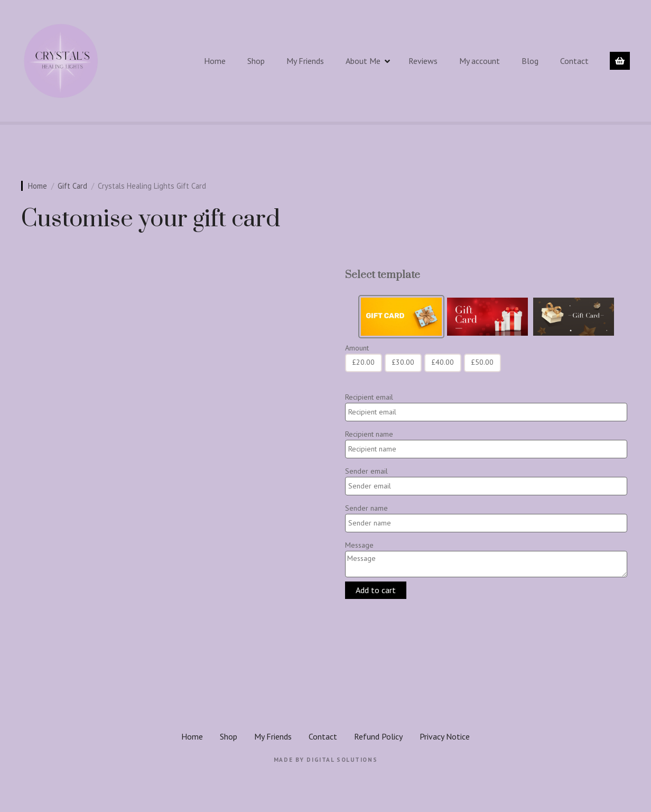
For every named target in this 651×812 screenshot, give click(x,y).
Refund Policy (378, 736)
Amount (357, 348)
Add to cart (376, 590)
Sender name (366, 508)
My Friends (305, 61)
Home (215, 61)
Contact (574, 61)
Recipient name (369, 434)
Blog (530, 61)
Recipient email (369, 397)
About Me (363, 61)
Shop (256, 61)
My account (480, 61)
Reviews (423, 61)
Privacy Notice (445, 736)
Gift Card (72, 186)
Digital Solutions (342, 760)
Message (359, 545)
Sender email (366, 471)
